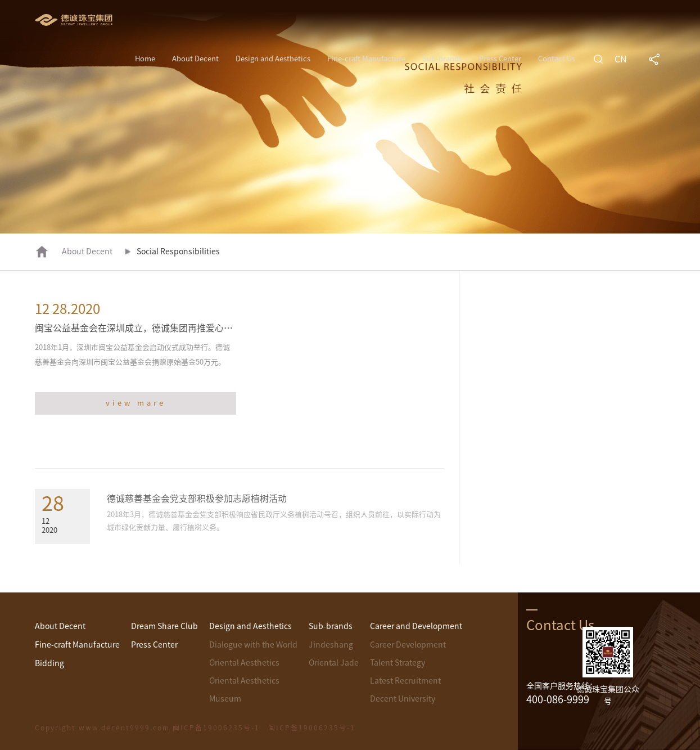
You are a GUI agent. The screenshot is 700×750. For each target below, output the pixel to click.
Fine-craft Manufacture (366, 59)
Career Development (408, 645)
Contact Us (557, 59)
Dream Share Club (164, 626)
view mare (136, 403)
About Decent (195, 59)
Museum (225, 699)
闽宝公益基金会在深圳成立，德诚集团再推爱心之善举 (143, 328)
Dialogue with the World (253, 645)
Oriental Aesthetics (244, 663)
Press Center (500, 59)
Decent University (403, 699)
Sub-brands (442, 59)
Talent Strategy (398, 663)
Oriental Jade (334, 663)
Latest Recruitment (405, 681)
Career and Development (416, 626)
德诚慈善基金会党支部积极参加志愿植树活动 (197, 498)
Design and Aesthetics (273, 59)
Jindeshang (331, 645)
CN (621, 59)
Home (145, 59)
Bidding (49, 663)
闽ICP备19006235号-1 (312, 727)
